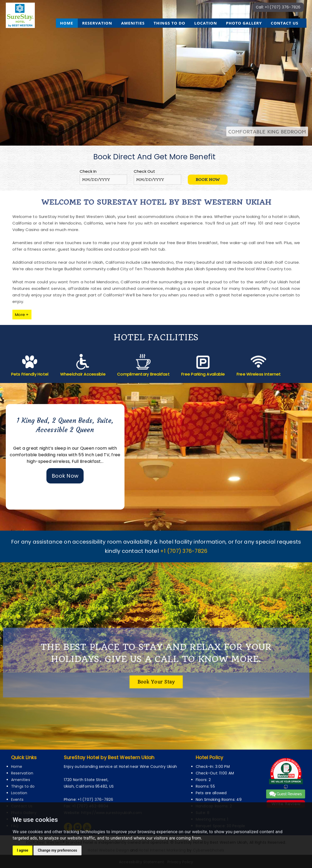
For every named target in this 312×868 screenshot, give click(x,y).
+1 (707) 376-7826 (283, 7)
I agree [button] (23, 850)
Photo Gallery (244, 23)
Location (206, 23)
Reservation (97, 23)
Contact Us (285, 23)
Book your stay (156, 680)
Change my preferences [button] (57, 850)
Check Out (144, 171)
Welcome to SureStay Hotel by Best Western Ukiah (156, 214)
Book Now (65, 476)
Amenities (133, 23)
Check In (88, 171)
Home (67, 23)
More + (51, 302)
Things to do (170, 23)
